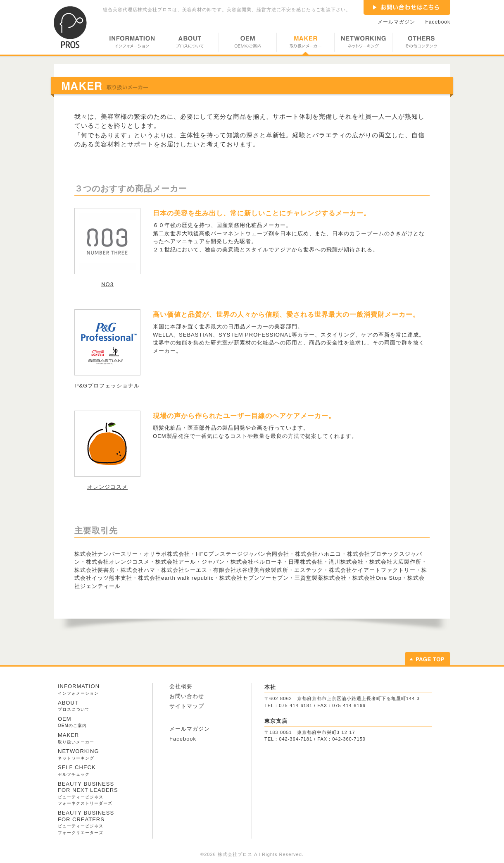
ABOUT (190, 44)
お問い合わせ (187, 696)
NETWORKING (363, 44)
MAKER (305, 44)
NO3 (107, 284)
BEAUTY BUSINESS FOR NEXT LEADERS (88, 793)
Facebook (438, 22)
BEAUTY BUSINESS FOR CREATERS (86, 822)
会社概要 (181, 686)
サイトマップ (187, 706)
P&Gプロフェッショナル (107, 386)
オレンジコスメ (107, 487)
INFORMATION (132, 44)
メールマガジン (396, 22)
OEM (247, 44)
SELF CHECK (77, 770)
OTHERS (421, 44)
